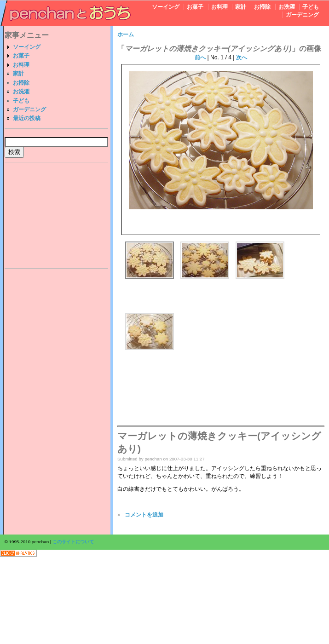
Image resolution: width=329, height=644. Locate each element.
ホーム (126, 34)
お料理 (219, 7)
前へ (200, 57)
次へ (242, 57)
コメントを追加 (144, 515)
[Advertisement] (57, 217)
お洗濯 (287, 7)
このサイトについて (73, 542)
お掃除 (262, 7)
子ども (311, 7)
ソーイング (166, 7)
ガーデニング (302, 15)
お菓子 (195, 7)
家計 (241, 7)
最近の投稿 (27, 118)
